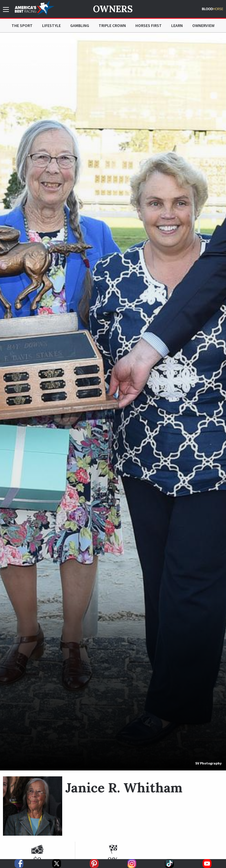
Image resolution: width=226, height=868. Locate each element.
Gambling (80, 26)
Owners (113, 9)
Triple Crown (112, 26)
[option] (113, 402)
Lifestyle (51, 26)
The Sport (22, 26)
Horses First (149, 26)
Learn (177, 26)
